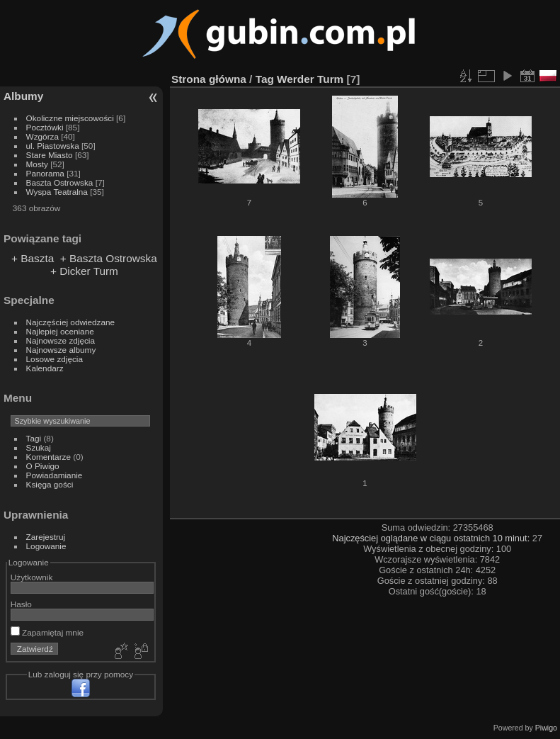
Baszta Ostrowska (60, 182)
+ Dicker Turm (84, 271)
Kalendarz (45, 368)
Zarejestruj (46, 537)
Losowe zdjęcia (55, 359)
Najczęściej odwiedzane (71, 322)
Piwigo (546, 728)
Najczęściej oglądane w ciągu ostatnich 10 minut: (432, 538)
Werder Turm (310, 79)
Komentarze (48, 457)
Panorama (45, 173)
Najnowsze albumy (61, 350)
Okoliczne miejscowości (70, 118)
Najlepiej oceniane (60, 331)
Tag (265, 79)
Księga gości (50, 484)
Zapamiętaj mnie (47, 632)
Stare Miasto (50, 155)
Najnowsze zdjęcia (61, 340)
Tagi (34, 438)
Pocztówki (45, 127)
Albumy (23, 96)
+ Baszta (33, 258)
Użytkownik (32, 577)
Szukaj (39, 447)
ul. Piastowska (53, 146)
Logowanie (46, 546)
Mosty (37, 164)
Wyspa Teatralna (57, 192)
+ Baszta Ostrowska (109, 258)
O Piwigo (43, 466)
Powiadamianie (55, 475)
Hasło (21, 604)
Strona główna (209, 79)
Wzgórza (42, 136)
